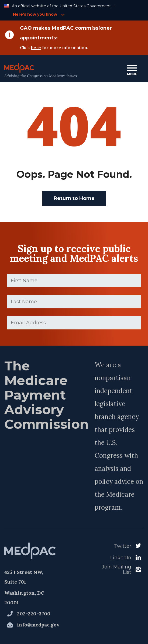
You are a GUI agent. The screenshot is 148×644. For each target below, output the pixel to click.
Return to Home (74, 198)
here (36, 47)
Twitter (123, 546)
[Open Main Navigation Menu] (132, 71)
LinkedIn (121, 558)
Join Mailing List (117, 570)
